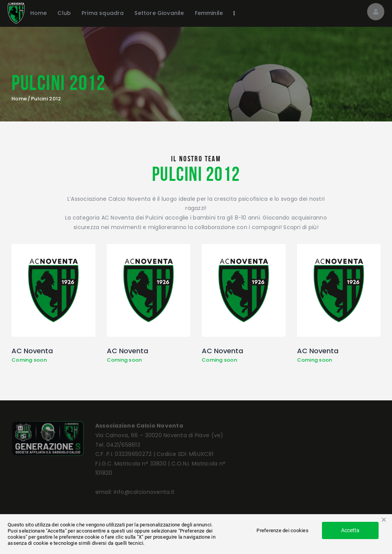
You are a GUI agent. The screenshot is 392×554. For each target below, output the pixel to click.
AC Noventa (32, 351)
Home (19, 99)
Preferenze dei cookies (283, 530)
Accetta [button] (350, 530)
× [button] (384, 520)
